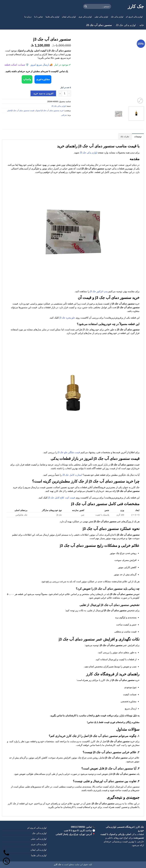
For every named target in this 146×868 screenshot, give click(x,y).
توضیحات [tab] (138, 136)
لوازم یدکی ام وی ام (134, 17)
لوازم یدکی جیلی (101, 17)
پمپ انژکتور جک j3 (99, 291)
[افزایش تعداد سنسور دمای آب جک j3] (60, 93)
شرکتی (64, 115)
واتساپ (25, 79)
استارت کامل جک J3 (72, 475)
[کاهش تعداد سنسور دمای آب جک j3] (69, 93)
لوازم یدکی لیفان (69, 17)
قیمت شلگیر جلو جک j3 (69, 452)
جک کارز (136, 6)
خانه (142, 25)
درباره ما (28, 17)
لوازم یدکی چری (85, 17)
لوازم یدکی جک (117, 17)
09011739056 (78, 827)
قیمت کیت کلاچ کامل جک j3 (62, 497)
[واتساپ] (7, 861)
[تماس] (7, 852)
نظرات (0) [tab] (125, 136)
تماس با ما (39, 17)
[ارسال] (86, 6)
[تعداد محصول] (65, 93)
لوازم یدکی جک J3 (126, 25)
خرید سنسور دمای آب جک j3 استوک (49, 110)
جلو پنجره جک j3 (67, 317)
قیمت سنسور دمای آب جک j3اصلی (21, 110)
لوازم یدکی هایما (52, 17)
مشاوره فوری (45, 79)
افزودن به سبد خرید (43, 93)
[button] (140, 101)
